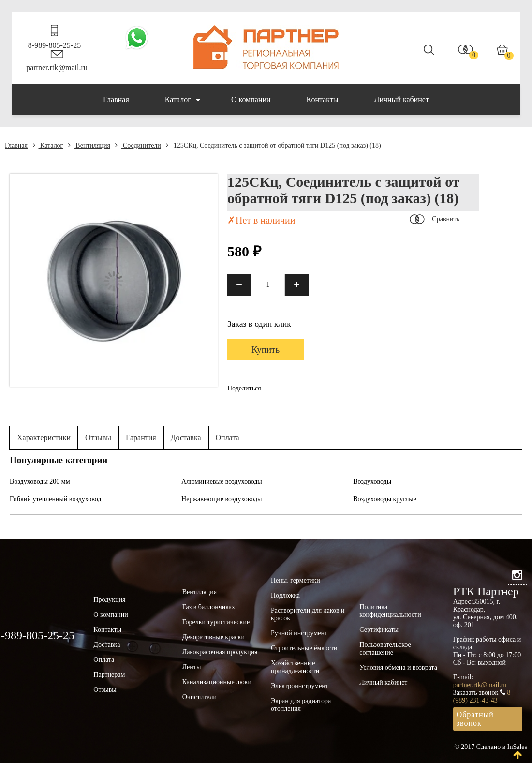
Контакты (323, 99)
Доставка (186, 438)
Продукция (109, 600)
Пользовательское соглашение (385, 649)
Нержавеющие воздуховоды (222, 499)
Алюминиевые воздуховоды (222, 482)
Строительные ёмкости (304, 648)
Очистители (199, 697)
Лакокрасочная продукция (220, 652)
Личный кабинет (402, 99)
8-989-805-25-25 (54, 45)
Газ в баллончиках (209, 607)
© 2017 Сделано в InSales (491, 747)
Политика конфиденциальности (390, 611)
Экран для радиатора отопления (301, 705)
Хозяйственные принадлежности (295, 667)
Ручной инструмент (299, 633)
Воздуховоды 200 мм (40, 482)
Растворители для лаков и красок (308, 614)
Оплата (228, 438)
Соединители (138, 145)
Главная (116, 99)
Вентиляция (89, 145)
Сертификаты (379, 630)
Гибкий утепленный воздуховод (56, 499)
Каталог (183, 100)
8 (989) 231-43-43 (482, 696)
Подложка (285, 595)
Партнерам (109, 675)
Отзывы (98, 438)
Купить (266, 350)
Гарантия (141, 438)
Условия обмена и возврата (398, 667)
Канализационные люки (217, 682)
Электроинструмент (300, 686)
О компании (251, 99)
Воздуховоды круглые (385, 499)
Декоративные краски (214, 637)
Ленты (192, 667)
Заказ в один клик (259, 324)
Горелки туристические (216, 622)
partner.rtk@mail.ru (57, 67)
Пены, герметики (296, 580)
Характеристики (44, 438)
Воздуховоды (372, 482)
